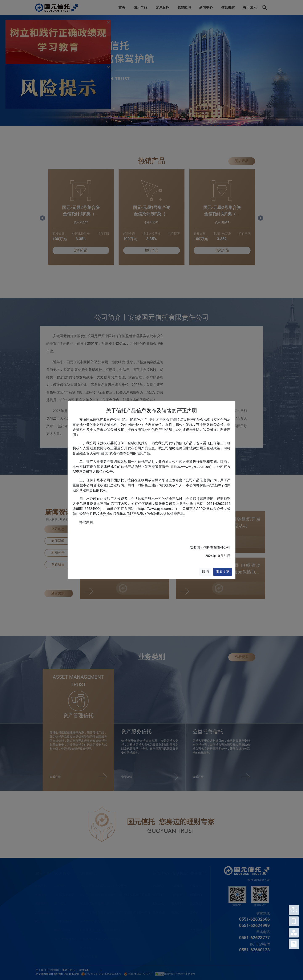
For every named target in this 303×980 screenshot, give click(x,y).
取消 (205, 572)
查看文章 (223, 572)
